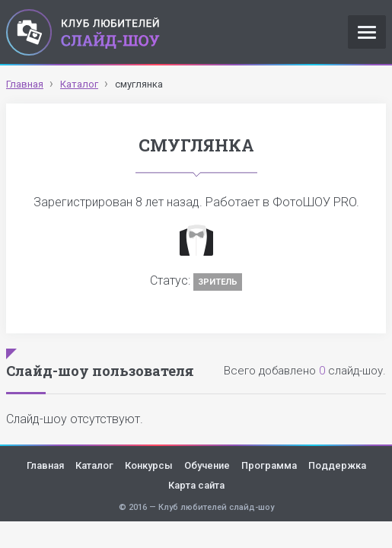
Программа (269, 465)
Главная (45, 465)
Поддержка (337, 465)
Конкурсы (149, 465)
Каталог (94, 465)
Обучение (207, 465)
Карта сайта (196, 485)
